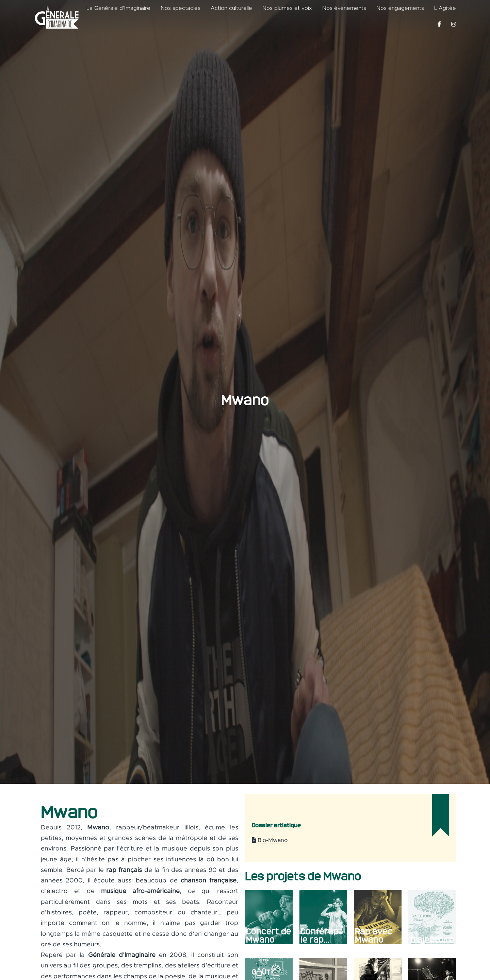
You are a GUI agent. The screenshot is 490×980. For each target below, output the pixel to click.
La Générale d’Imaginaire (118, 8)
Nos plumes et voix (287, 8)
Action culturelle (231, 8)
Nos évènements (344, 8)
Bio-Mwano (270, 840)
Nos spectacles (181, 8)
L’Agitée (445, 8)
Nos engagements (400, 8)
